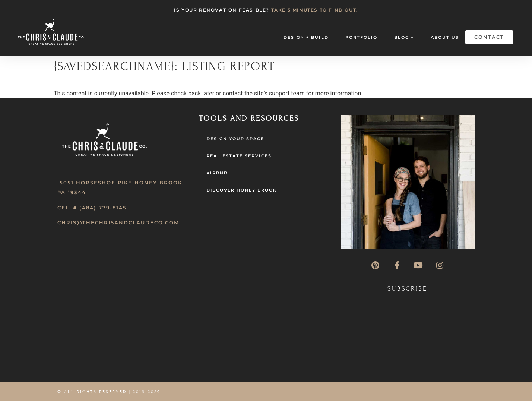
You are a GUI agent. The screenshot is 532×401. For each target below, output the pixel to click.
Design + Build (306, 37)
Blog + (404, 37)
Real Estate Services (239, 156)
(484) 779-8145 (103, 208)
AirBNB (217, 173)
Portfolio (361, 37)
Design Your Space (235, 139)
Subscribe (407, 289)
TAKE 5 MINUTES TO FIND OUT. (315, 10)
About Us (445, 37)
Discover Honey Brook (242, 190)
